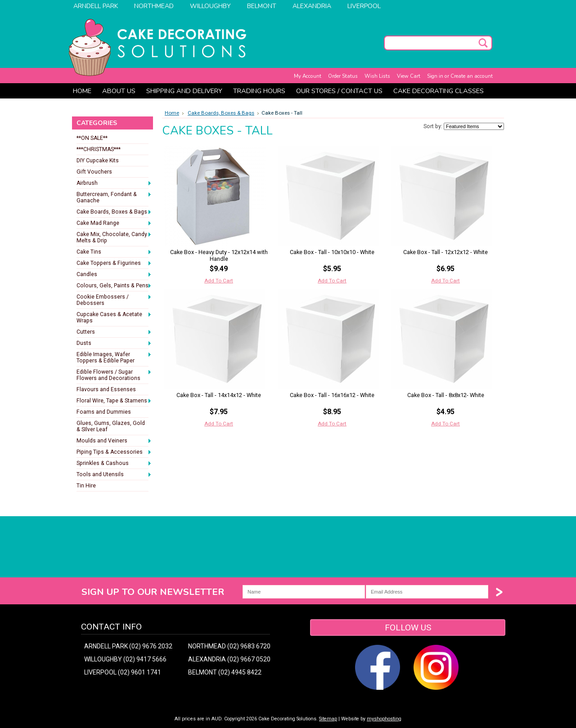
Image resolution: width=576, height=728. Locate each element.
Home (172, 113)
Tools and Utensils (114, 475)
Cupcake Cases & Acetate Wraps (114, 317)
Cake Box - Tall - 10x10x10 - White (332, 252)
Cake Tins (114, 252)
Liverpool (364, 6)
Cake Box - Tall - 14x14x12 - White (219, 395)
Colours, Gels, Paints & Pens (114, 286)
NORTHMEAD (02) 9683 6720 (229, 646)
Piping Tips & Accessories (114, 452)
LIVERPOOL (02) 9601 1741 (123, 672)
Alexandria (312, 6)
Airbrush (114, 183)
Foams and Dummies (104, 412)
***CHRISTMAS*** (99, 149)
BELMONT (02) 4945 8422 (225, 672)
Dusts (114, 344)
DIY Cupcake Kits (98, 161)
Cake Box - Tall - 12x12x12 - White (445, 252)
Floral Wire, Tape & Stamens (114, 401)
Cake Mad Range (114, 223)
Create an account (472, 76)
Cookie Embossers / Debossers (114, 300)
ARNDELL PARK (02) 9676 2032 (128, 646)
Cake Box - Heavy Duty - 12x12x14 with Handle (219, 255)
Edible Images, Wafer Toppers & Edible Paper (114, 357)
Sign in (435, 76)
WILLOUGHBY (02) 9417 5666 (125, 659)
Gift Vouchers (94, 172)
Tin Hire (86, 486)
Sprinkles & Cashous (114, 464)
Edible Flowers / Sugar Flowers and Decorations (114, 375)
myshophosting (384, 719)
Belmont (262, 6)
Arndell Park (96, 6)
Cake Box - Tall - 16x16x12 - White (332, 395)
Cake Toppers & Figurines (114, 264)
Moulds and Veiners (114, 441)
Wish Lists (377, 76)
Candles (114, 275)
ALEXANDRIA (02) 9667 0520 (229, 659)
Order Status (343, 76)
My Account (308, 76)
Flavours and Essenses (106, 389)
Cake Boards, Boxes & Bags (114, 212)
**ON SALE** (92, 138)
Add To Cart (219, 281)
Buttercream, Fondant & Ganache (114, 197)
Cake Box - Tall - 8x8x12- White (446, 395)
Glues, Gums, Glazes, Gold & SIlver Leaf (111, 426)
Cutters (114, 332)
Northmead (154, 6)
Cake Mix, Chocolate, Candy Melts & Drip (114, 237)
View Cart (409, 76)
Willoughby (210, 6)
